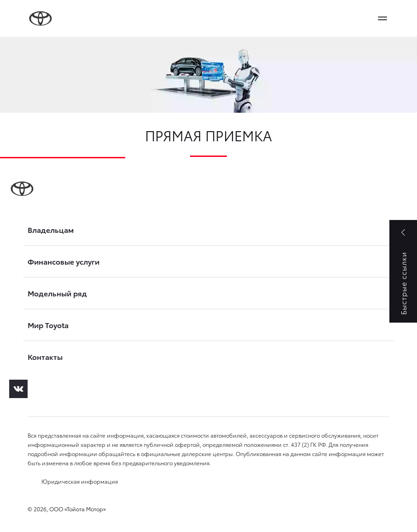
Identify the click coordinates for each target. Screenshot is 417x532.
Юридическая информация (80, 481)
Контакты (45, 357)
